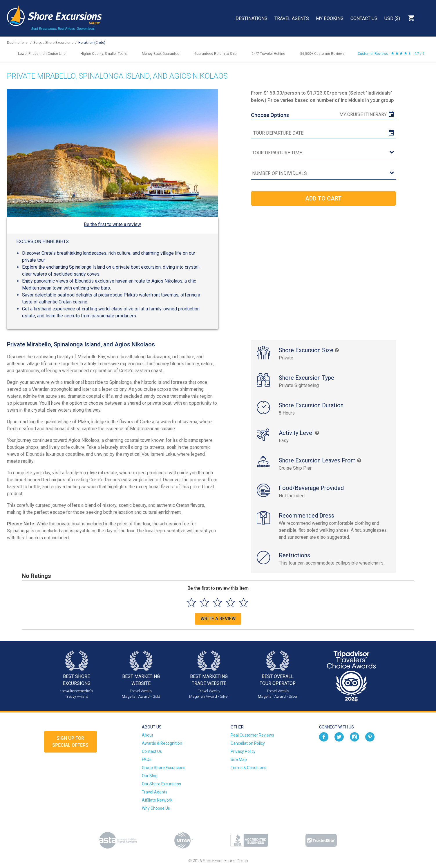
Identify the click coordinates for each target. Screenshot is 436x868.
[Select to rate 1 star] (191, 602)
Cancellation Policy (248, 743)
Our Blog (150, 776)
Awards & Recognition (162, 743)
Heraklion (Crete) (92, 43)
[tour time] (323, 153)
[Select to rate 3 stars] (217, 602)
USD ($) (392, 18)
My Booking (330, 18)
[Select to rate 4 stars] (230, 602)
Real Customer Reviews (252, 735)
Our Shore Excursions (161, 784)
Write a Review (218, 619)
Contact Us (364, 18)
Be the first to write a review (112, 224)
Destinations (252, 18)
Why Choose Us (156, 808)
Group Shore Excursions (164, 768)
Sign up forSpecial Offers (70, 742)
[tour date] (323, 133)
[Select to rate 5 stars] (244, 602)
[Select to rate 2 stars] (204, 602)
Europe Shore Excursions (53, 43)
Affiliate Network (157, 800)
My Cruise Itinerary (363, 114)
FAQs (147, 759)
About (148, 735)
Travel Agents (292, 18)
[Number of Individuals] (323, 174)
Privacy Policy (243, 751)
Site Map (239, 759)
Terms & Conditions (248, 768)
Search (426, 18)
